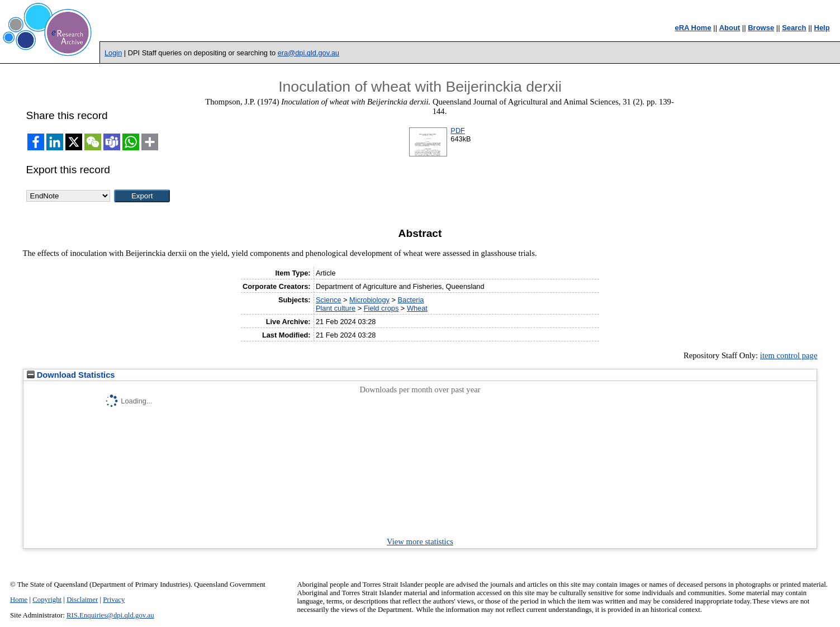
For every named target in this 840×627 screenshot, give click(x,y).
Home (19, 600)
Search (794, 28)
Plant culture (336, 308)
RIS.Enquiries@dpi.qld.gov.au (110, 615)
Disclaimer (82, 600)
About (730, 28)
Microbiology (369, 300)
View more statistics (420, 541)
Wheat (417, 308)
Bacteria (411, 300)
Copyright (47, 600)
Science (329, 300)
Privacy (114, 600)
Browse (761, 28)
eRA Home (693, 28)
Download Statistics (71, 375)
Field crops (381, 308)
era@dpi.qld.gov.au (309, 53)
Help (822, 28)
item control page (789, 355)
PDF (458, 130)
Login (113, 53)
